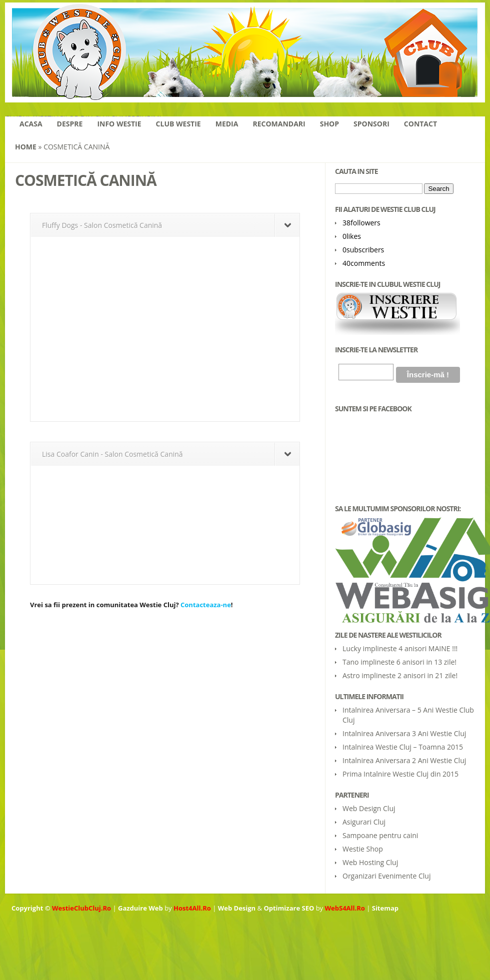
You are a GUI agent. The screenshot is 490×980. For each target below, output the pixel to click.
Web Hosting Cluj (370, 862)
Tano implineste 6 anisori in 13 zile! (399, 662)
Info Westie (119, 124)
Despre (70, 124)
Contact (420, 124)
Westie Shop (363, 849)
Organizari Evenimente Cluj (386, 876)
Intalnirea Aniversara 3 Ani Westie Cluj (404, 733)
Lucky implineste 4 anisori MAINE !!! (400, 648)
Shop (329, 124)
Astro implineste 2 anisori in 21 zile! (400, 675)
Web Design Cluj (369, 808)
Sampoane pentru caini (380, 835)
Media (227, 124)
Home (26, 147)
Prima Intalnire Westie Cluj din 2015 (400, 774)
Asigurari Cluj (364, 822)
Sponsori (371, 124)
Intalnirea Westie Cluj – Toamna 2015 (403, 747)
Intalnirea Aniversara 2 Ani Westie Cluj (404, 760)
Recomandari (279, 124)
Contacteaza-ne (206, 605)
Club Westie (178, 124)
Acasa (31, 124)
